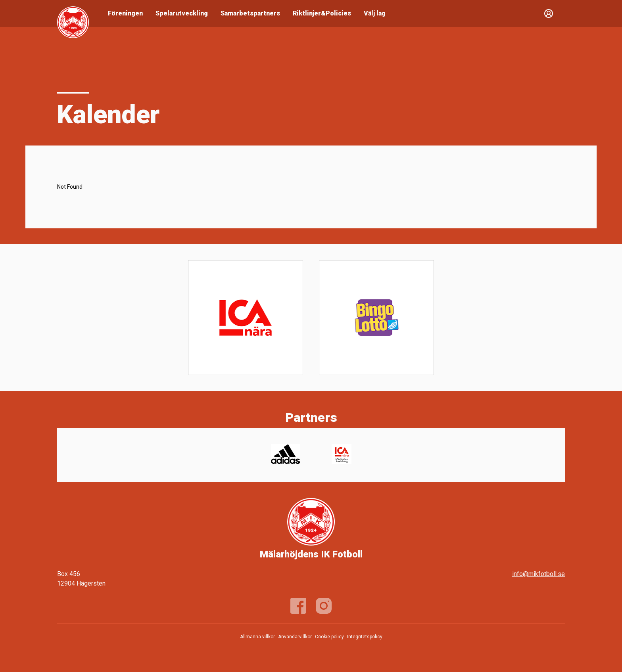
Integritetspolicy (365, 637)
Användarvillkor (295, 637)
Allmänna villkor (257, 637)
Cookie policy (329, 637)
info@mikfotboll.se (538, 574)
